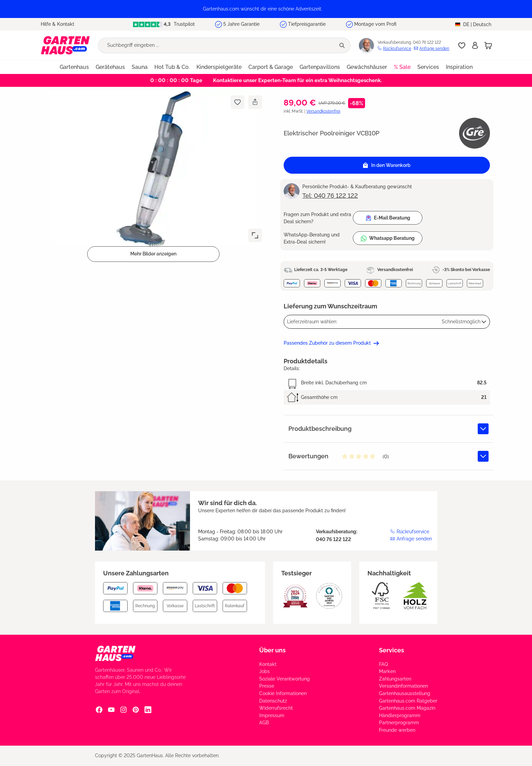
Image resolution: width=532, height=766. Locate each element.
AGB (264, 723)
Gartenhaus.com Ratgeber (408, 701)
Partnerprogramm (399, 723)
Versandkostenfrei (323, 111)
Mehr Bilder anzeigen (153, 254)
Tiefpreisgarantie (307, 24)
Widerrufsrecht (276, 708)
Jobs (264, 671)
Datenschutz (273, 701)
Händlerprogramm (400, 715)
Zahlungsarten (395, 679)
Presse (267, 686)
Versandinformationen (403, 686)
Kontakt (268, 664)
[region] (266, 9)
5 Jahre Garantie (241, 24)
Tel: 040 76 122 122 (330, 196)
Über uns (272, 650)
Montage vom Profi (375, 24)
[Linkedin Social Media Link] (148, 710)
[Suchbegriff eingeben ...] (217, 45)
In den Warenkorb (387, 165)
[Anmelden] (475, 45)
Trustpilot (164, 24)
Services (392, 650)
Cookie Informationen (283, 693)
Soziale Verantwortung (284, 679)
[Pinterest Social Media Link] (136, 710)
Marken (387, 671)
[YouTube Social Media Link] (111, 710)
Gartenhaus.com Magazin (407, 708)
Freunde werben (397, 730)
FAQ (383, 664)
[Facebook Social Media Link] (99, 710)
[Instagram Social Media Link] (123, 710)
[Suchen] (343, 45)
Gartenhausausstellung (405, 693)
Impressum (272, 715)
